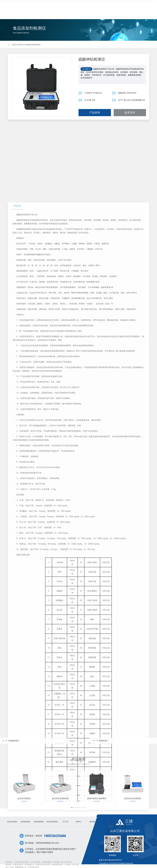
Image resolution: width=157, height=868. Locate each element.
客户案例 (57, 14)
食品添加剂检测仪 (34, 45)
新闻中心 (71, 14)
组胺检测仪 (143, 741)
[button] (72, 842)
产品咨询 (95, 116)
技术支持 (130, 116)
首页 (29, 14)
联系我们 (128, 14)
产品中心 (43, 14)
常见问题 (100, 14)
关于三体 (114, 14)
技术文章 (86, 14)
